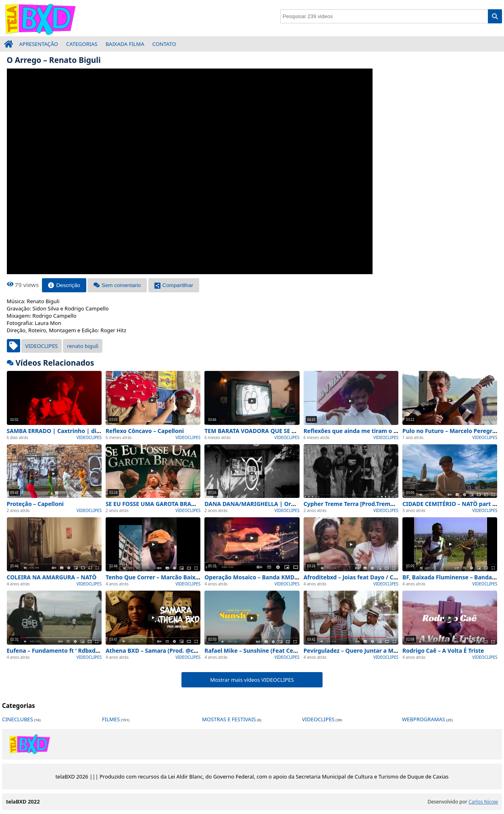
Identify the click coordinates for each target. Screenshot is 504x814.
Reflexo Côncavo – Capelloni (145, 431)
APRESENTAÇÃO (39, 44)
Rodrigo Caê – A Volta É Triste (443, 651)
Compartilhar (174, 285)
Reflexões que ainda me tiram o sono (355, 431)
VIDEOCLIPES (42, 346)
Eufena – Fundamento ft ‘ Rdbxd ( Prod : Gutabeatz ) (79, 651)
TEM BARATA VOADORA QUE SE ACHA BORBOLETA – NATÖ (284, 431)
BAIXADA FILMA (125, 44)
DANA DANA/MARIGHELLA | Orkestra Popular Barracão (282, 504)
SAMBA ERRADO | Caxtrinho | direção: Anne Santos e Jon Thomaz (98, 431)
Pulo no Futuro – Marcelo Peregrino (452, 431)
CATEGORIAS (82, 44)
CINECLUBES (18, 719)
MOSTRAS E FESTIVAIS (229, 719)
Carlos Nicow (483, 802)
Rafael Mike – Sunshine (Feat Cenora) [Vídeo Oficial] (276, 651)
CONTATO (164, 44)
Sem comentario (117, 285)
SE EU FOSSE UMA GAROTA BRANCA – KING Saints (174, 504)
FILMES (111, 719)
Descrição (64, 285)
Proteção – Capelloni (35, 504)
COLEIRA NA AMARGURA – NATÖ (52, 577)
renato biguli (83, 346)
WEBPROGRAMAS (424, 719)
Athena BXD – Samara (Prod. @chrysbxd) (162, 651)
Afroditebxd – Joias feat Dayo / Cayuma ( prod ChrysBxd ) (387, 577)
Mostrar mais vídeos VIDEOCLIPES (252, 680)
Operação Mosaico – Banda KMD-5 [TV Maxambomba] (279, 577)
